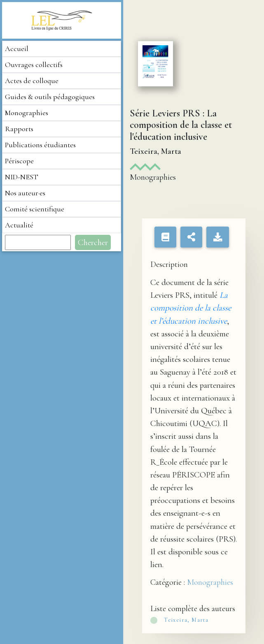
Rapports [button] (19, 129)
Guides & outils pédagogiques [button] (50, 97)
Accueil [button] (17, 49)
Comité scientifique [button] (35, 209)
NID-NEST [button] (22, 177)
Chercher (93, 242)
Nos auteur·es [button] (25, 193)
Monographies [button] (27, 113)
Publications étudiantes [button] (40, 145)
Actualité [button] (19, 225)
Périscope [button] (19, 161)
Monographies (210, 582)
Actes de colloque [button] (32, 81)
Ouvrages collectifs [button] (34, 65)
